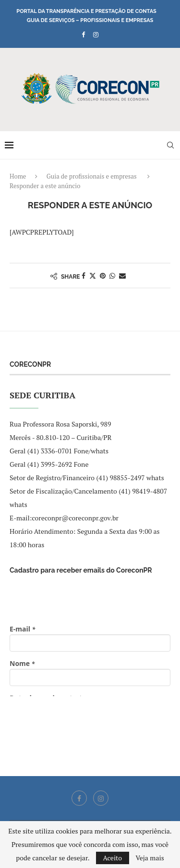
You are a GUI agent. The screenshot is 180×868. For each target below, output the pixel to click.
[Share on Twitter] (93, 276)
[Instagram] (96, 34)
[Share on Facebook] (84, 276)
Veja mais (150, 858)
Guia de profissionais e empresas (92, 176)
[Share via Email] (122, 276)
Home (18, 176)
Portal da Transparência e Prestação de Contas (86, 11)
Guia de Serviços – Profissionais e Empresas (90, 20)
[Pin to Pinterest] (103, 276)
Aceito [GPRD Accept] (113, 858)
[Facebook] (83, 34)
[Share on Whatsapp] (112, 276)
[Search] (170, 145)
